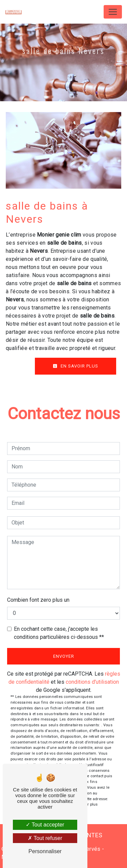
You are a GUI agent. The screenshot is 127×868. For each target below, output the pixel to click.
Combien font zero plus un (38, 600)
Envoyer (64, 656)
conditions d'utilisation (92, 682)
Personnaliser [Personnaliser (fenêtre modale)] (45, 851)
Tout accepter (45, 825)
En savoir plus (76, 366)
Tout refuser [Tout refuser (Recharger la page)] (45, 838)
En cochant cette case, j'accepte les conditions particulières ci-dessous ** (59, 633)
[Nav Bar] (113, 12)
